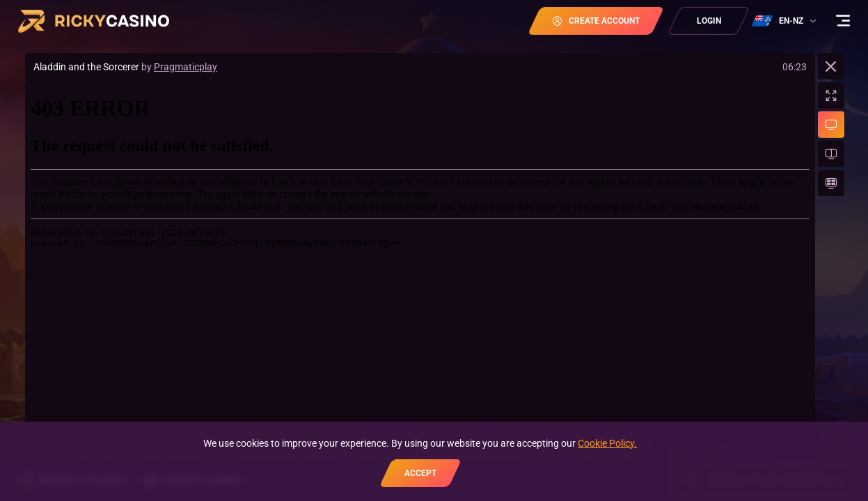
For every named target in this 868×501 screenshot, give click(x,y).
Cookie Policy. (607, 443)
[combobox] (786, 21)
